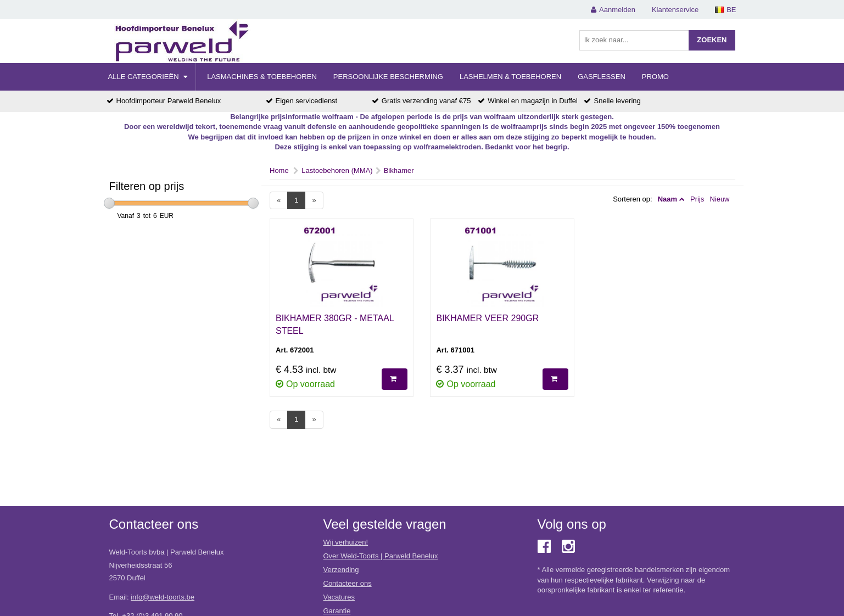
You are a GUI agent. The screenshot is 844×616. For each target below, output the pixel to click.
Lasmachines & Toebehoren (262, 77)
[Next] (314, 201)
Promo (655, 77)
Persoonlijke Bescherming (388, 77)
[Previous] (279, 201)
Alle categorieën (148, 77)
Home (279, 170)
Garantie (337, 611)
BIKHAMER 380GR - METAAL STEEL (335, 324)
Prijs (697, 199)
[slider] (109, 203)
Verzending (341, 570)
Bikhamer (399, 170)
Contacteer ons (348, 583)
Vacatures (339, 597)
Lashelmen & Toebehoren (510, 77)
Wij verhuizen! (346, 542)
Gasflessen (602, 77)
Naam (667, 199)
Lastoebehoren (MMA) (337, 170)
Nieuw (719, 199)
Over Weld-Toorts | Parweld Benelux (381, 556)
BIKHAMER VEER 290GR (487, 318)
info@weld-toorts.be (163, 597)
